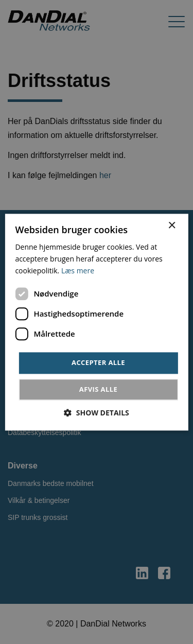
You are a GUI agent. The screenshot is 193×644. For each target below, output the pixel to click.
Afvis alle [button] (98, 389)
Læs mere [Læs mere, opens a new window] (78, 271)
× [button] (172, 226)
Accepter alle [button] (98, 363)
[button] (97, 413)
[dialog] (97, 322)
